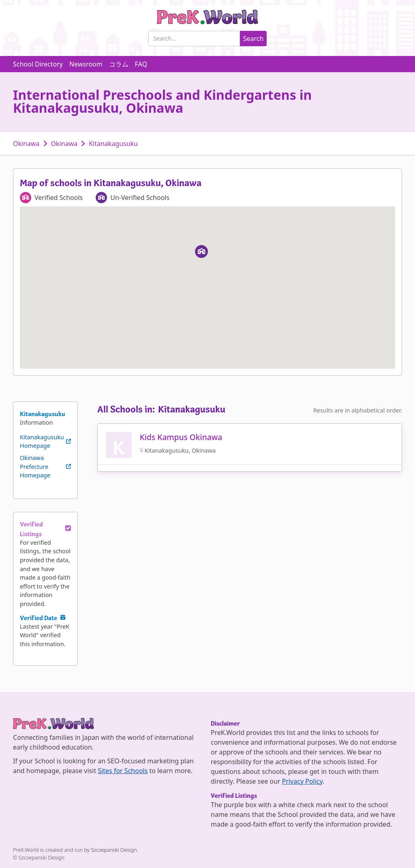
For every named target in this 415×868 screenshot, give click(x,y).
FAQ (141, 64)
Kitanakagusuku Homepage (42, 442)
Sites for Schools (123, 771)
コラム (119, 64)
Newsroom (86, 64)
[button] (201, 251)
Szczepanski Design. (114, 850)
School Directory (38, 64)
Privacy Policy (302, 781)
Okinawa (26, 144)
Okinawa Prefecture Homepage (35, 466)
